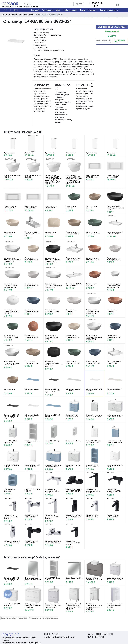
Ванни (83, 10)
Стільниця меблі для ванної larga (14, 618)
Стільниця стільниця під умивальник (43, 618)
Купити (120, 41)
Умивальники (48, 10)
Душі (58, 10)
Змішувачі (92, 10)
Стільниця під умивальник (53, 50)
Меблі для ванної (70, 10)
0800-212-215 (96, 5)
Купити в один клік (103, 40)
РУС (16, 10)
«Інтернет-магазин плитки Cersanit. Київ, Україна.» (21, 643)
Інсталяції (35, 10)
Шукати (79, 4)
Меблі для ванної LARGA (51, 35)
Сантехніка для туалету (109, 10)
